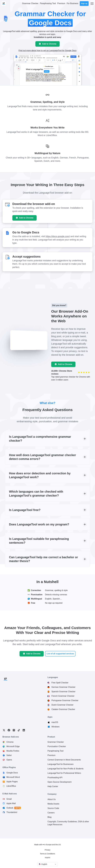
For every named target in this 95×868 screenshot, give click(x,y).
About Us (52, 799)
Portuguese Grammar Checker (65, 700)
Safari (9, 755)
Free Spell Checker (60, 683)
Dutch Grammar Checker (62, 705)
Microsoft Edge (13, 746)
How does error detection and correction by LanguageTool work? (40, 475)
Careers (51, 813)
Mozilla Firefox (13, 751)
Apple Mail (11, 803)
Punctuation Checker (57, 746)
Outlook (14, 808)
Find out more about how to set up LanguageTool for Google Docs (47, 51)
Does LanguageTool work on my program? (39, 524)
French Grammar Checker (63, 696)
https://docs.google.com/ (58, 236)
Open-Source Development (59, 782)
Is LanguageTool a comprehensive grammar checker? (40, 439)
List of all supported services (60, 654)
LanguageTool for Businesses (60, 764)
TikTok (19, 730)
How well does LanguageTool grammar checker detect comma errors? (42, 457)
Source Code (53, 808)
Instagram (14, 730)
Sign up (84, 3)
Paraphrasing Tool (55, 751)
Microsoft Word (13, 777)
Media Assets (53, 804)
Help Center (53, 786)
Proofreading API (55, 778)
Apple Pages (12, 782)
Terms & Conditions (47, 854)
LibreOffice (11, 786)
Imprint (48, 858)
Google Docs (12, 773)
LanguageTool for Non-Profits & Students (65, 769)
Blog (49, 817)
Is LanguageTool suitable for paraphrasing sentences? (39, 541)
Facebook (9, 730)
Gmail (9, 799)
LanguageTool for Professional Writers (64, 773)
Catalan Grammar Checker (63, 709)
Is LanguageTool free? (25, 510)
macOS (55, 722)
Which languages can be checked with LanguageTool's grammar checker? (36, 493)
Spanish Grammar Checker (63, 692)
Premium (51, 755)
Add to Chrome (49, 44)
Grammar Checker (56, 742)
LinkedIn (24, 730)
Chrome (10, 742)
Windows (55, 727)
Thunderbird (12, 812)
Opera (9, 760)
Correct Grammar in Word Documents (64, 760)
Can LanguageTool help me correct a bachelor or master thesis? (43, 559)
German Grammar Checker (63, 687)
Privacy (47, 850)
